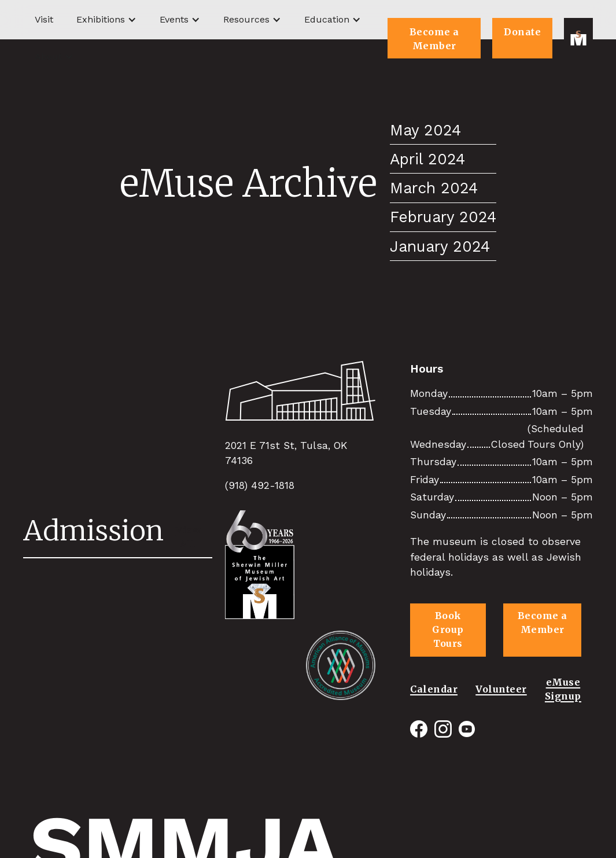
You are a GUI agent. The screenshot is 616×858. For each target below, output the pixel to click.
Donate (522, 32)
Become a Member (434, 39)
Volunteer (501, 689)
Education (327, 19)
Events (174, 19)
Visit (44, 19)
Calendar (434, 689)
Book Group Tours (448, 629)
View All (188, 537)
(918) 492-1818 (260, 485)
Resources (246, 19)
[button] (106, 20)
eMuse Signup (563, 689)
